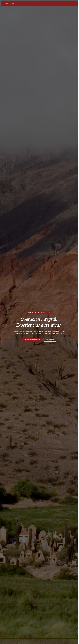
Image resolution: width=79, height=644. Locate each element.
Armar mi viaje (50, 340)
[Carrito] (72, 4)
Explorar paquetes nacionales (32, 340)
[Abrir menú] (76, 4)
